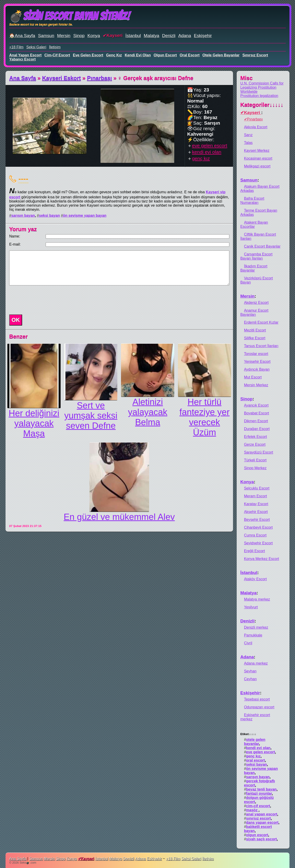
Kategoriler (262, 105)
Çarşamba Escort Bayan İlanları (257, 256)
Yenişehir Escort (257, 362)
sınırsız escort (255, 55)
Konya (94, 36)
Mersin (64, 36)
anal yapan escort (25, 55)
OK (16, 320)
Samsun (46, 36)
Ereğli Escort (255, 551)
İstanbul (133, 36)
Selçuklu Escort (257, 488)
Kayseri (114, 35)
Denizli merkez (256, 627)
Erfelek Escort (256, 437)
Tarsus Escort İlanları (261, 346)
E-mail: (15, 244)
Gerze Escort (255, 444)
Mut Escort (253, 377)
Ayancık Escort (256, 405)
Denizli (169, 36)
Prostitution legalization (259, 96)
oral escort (190, 55)
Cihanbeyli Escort (258, 527)
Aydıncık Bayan (257, 369)
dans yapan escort (262, 823)
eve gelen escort (88, 55)
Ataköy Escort (255, 579)
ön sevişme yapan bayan (85, 216)
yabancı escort (22, 59)
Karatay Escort (256, 504)
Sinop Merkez (255, 468)
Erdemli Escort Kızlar (261, 322)
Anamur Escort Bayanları (254, 312)
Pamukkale (253, 635)
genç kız (114, 55)
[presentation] (42, 300)
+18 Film (16, 47)
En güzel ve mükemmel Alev (119, 517)
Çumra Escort (255, 535)
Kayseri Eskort (62, 78)
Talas (248, 143)
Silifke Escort (255, 338)
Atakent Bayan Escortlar (254, 224)
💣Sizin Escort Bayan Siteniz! (69, 16)
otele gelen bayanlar (221, 55)
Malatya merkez (257, 599)
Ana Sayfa (23, 78)
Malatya (152, 36)
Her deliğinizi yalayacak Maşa (34, 423)
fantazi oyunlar (259, 793)
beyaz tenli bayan (261, 789)
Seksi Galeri (36, 47)
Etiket (248, 734)
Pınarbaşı (100, 78)
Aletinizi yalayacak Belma (148, 412)
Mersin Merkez (256, 385)
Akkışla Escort (256, 127)
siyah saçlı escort (261, 839)
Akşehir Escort (256, 512)
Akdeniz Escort (256, 303)
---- (23, 179)
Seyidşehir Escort (258, 543)
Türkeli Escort (255, 460)
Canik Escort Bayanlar (262, 246)
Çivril (248, 643)
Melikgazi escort (257, 166)
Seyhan (250, 671)
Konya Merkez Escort (262, 559)
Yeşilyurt (251, 607)
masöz (252, 810)
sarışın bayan (23, 216)
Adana (184, 36)
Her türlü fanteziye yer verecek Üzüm (205, 417)
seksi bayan (49, 216)
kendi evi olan (138, 55)
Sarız (248, 135)
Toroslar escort (256, 354)
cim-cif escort (57, 55)
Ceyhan (250, 679)
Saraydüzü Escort (259, 452)
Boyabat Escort (257, 413)
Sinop (79, 36)
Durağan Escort (257, 429)
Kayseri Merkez (257, 151)
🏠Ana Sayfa (22, 36)
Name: (15, 236)
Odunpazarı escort (259, 707)
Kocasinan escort (258, 158)
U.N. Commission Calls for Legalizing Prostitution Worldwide (262, 87)
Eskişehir (203, 36)
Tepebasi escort (257, 699)
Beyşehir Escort (257, 520)
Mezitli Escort (255, 330)
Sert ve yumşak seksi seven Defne (91, 415)
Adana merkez (256, 663)
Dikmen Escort (256, 421)
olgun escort (165, 55)
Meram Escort (256, 496)
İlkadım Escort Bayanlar (254, 268)
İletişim (55, 47)
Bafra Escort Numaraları (252, 201)
